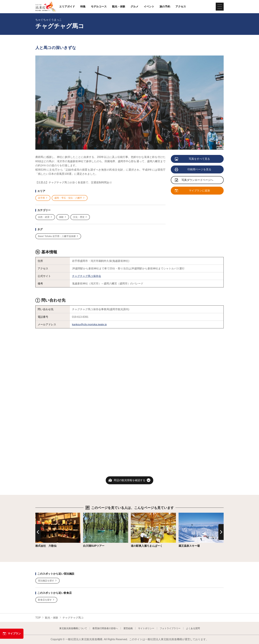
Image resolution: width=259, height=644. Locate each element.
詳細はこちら (43, 514)
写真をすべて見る (193, 159)
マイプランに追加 (193, 191)
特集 (83, 7)
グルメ (134, 7)
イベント (149, 7)
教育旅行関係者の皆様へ (105, 628)
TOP (38, 618)
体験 (63, 217)
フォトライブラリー (170, 628)
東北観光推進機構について (73, 628)
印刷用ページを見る (193, 170)
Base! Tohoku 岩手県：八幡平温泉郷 (58, 236)
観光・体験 (119, 7)
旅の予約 (165, 7)
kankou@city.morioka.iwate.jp (89, 324)
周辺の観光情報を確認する (129, 480)
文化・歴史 (80, 217)
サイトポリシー (146, 628)
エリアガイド (67, 7)
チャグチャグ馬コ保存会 (87, 276)
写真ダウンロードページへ (194, 180)
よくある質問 (193, 628)
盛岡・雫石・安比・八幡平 (70, 198)
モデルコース (99, 7)
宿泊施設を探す (47, 581)
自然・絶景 (45, 217)
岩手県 (43, 198)
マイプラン (12, 634)
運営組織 (128, 628)
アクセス (181, 7)
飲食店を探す (46, 600)
